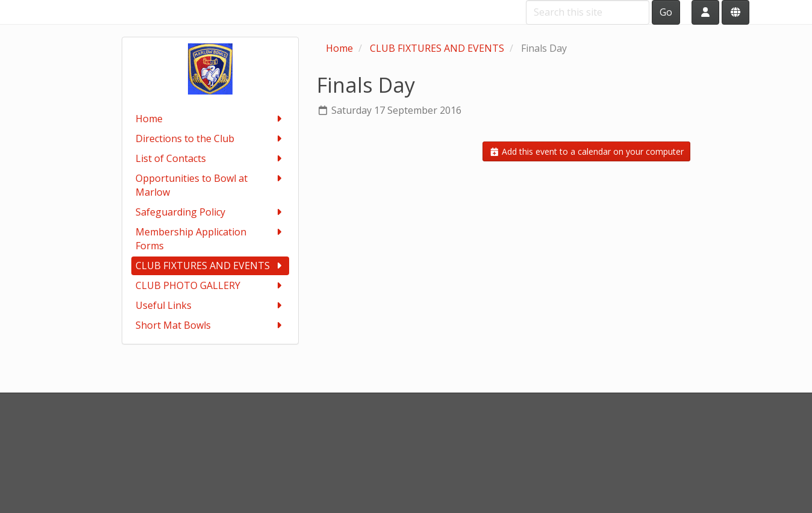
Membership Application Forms (211, 239)
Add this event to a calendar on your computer (587, 151)
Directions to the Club (211, 139)
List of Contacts (211, 159)
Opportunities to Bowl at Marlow (211, 185)
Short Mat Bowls (211, 325)
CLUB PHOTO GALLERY (211, 286)
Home (211, 119)
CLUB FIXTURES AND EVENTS (211, 266)
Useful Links (211, 306)
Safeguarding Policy (211, 212)
